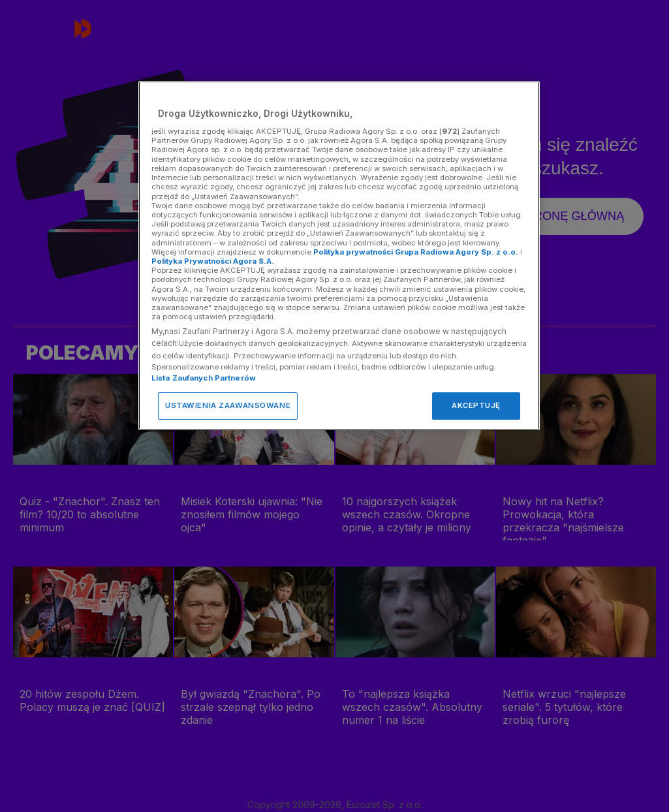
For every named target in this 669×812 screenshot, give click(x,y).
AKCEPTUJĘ (476, 405)
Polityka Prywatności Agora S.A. (213, 261)
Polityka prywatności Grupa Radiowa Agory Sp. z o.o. (416, 252)
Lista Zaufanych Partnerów (204, 378)
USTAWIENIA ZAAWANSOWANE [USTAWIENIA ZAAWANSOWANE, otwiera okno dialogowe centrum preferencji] (228, 405)
